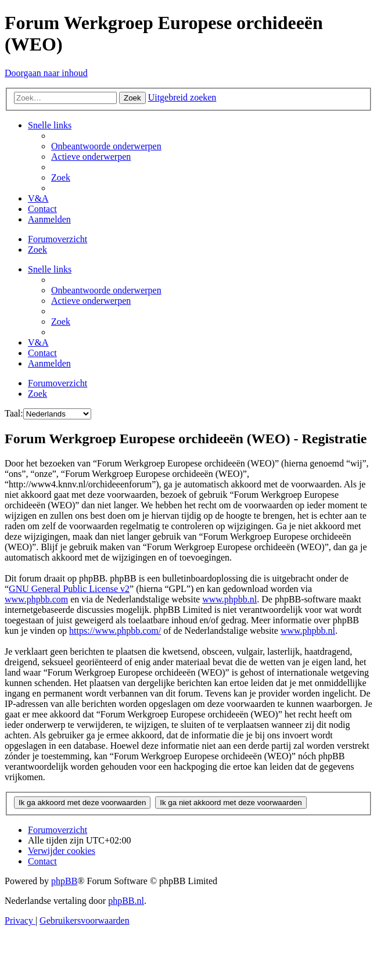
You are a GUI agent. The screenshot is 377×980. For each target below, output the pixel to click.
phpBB (64, 881)
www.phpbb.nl (229, 599)
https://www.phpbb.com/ (115, 631)
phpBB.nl (126, 901)
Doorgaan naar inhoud (46, 73)
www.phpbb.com (36, 599)
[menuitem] (106, 146)
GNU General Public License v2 (69, 589)
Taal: (14, 413)
